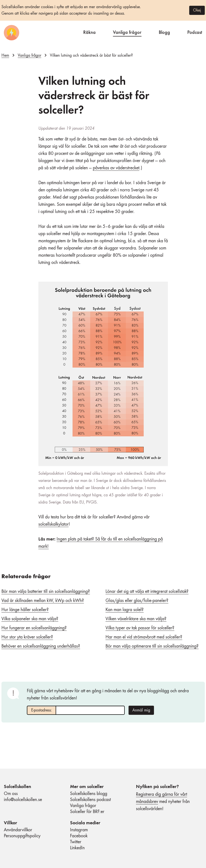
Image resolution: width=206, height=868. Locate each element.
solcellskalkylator (53, 524)
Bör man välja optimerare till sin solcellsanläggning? (152, 646)
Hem (5, 55)
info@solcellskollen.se (23, 800)
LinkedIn (77, 848)
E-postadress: (41, 710)
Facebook (79, 836)
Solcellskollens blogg (89, 794)
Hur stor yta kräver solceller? (27, 637)
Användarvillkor (18, 830)
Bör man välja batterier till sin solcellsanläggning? (46, 592)
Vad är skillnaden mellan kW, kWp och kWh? (43, 601)
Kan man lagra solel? (125, 610)
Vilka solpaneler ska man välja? (30, 619)
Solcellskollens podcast (90, 800)
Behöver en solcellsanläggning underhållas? (41, 646)
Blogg (164, 32)
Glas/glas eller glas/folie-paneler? (137, 601)
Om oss (11, 794)
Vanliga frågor (127, 32)
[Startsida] (12, 33)
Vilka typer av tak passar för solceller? (140, 628)
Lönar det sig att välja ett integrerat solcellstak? (147, 592)
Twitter (76, 842)
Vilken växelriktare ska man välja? (136, 619)
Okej (197, 10)
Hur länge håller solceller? (25, 610)
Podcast (195, 32)
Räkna (89, 32)
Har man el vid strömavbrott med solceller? (144, 637)
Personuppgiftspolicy (22, 836)
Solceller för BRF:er (87, 812)
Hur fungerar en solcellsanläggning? (34, 628)
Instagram (79, 830)
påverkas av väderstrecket (116, 168)
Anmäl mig (141, 710)
